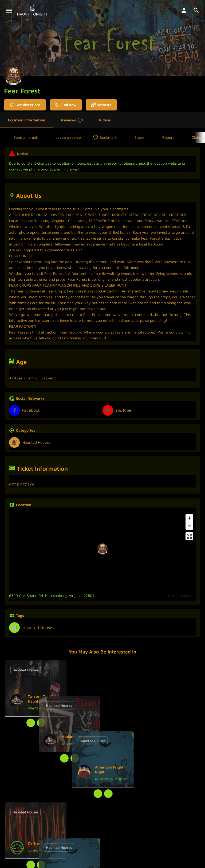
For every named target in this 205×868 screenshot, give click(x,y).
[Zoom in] (189, 518)
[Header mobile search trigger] (196, 10)
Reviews (72, 120)
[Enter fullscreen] (189, 536)
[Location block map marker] (102, 549)
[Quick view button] (31, 723)
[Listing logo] (13, 76)
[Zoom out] (189, 526)
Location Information (27, 120)
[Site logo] (33, 11)
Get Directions (180, 595)
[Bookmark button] (41, 723)
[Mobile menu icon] (9, 11)
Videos (105, 120)
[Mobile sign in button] (184, 10)
